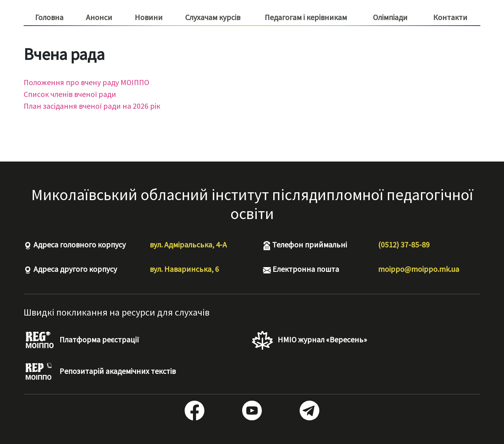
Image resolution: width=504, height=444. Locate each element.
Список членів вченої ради (70, 94)
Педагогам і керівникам (306, 17)
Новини (149, 17)
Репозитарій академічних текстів (100, 372)
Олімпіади (390, 17)
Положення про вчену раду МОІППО (86, 82)
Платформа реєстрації (81, 340)
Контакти (450, 17)
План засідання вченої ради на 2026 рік (92, 106)
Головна (49, 17)
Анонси (99, 17)
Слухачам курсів (213, 17)
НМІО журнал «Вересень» (309, 340)
